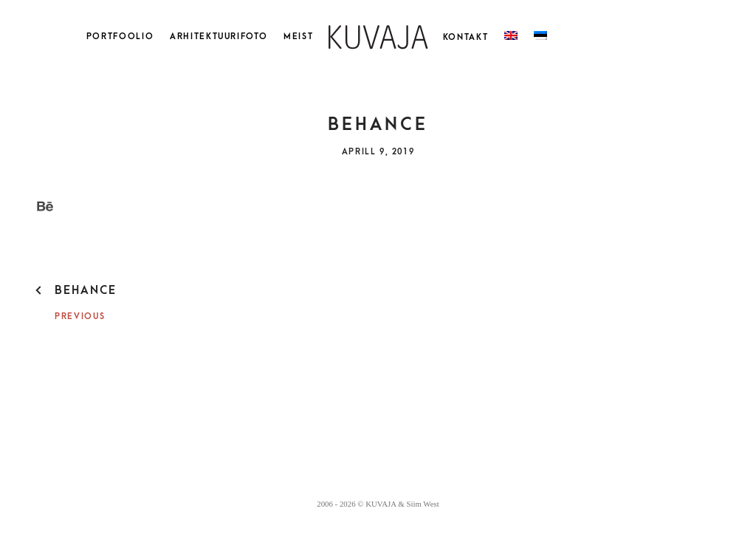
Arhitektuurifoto (219, 37)
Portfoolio (120, 37)
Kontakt (466, 37)
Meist (298, 37)
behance (86, 290)
